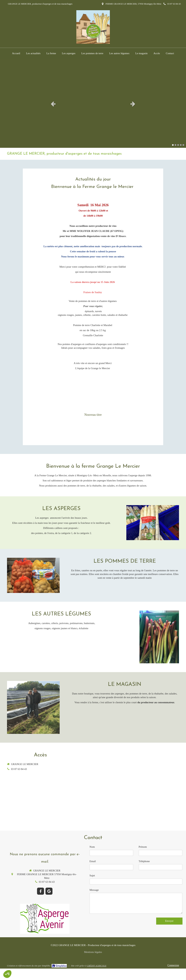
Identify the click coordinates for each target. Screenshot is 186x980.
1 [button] (173, 145)
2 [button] (175, 145)
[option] (93, 104)
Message (94, 890)
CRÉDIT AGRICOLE (97, 966)
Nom (92, 847)
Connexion (173, 965)
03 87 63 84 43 (19, 769)
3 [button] (178, 145)
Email (93, 861)
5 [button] (183, 145)
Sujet (92, 875)
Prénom (143, 847)
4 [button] (181, 145)
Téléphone (144, 861)
